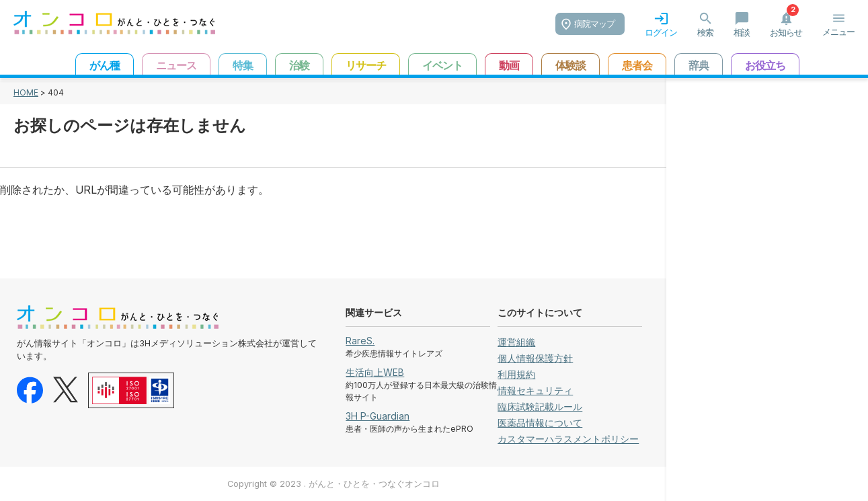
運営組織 (516, 342)
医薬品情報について (540, 423)
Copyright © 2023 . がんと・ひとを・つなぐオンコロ (333, 484)
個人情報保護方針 (535, 358)
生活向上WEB (375, 372)
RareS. (360, 341)
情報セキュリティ (535, 390)
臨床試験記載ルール (540, 407)
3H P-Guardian (378, 416)
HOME (26, 92)
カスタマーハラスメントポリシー (568, 439)
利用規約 (516, 374)
